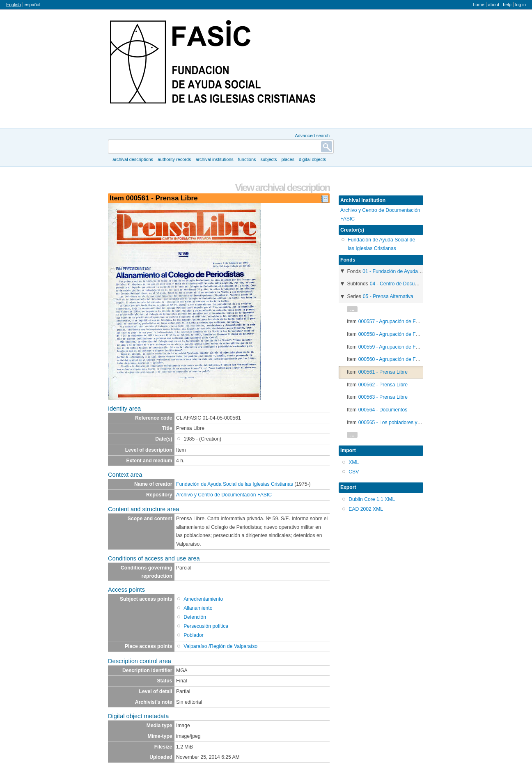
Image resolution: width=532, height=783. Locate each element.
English (14, 5)
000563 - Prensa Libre (383, 397)
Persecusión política (206, 626)
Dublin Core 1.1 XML (372, 499)
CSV (354, 472)
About (494, 5)
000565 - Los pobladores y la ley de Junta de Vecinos (418, 422)
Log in (521, 5)
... (352, 309)
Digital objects (312, 159)
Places (288, 159)
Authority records (174, 159)
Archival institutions (214, 159)
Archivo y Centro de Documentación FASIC (224, 495)
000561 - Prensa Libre (383, 372)
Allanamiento (198, 608)
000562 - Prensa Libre (383, 385)
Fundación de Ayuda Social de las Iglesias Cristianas (235, 484)
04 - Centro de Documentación (404, 284)
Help (507, 5)
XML (354, 462)
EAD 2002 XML (366, 509)
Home (478, 5)
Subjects (268, 159)
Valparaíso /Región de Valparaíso (220, 646)
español (32, 5)
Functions (247, 159)
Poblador (194, 635)
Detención (195, 617)
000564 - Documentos (383, 410)
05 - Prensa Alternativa (388, 296)
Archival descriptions (133, 159)
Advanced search (312, 135)
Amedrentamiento (203, 599)
